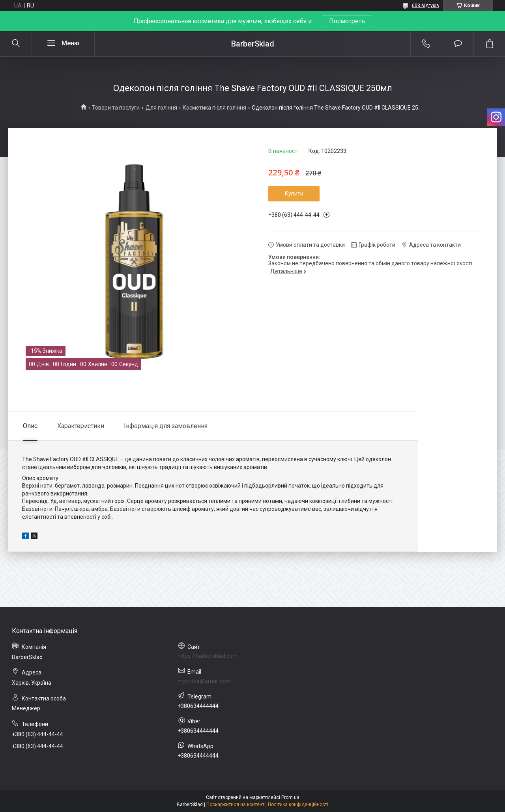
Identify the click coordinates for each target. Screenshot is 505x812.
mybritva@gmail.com (204, 681)
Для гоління (161, 108)
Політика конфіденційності (298, 805)
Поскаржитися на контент (235, 805)
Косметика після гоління (214, 108)
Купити (294, 194)
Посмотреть (347, 21)
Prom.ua (290, 797)
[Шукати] (16, 44)
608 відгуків (426, 6)
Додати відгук (458, 44)
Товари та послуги (116, 108)
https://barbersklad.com (208, 656)
